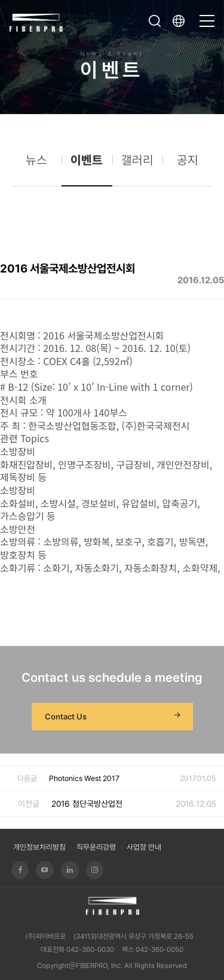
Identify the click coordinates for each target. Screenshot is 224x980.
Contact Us (114, 716)
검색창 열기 (155, 21)
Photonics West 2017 (84, 778)
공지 (188, 165)
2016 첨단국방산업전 (87, 804)
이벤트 (87, 165)
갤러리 (137, 165)
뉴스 (36, 165)
